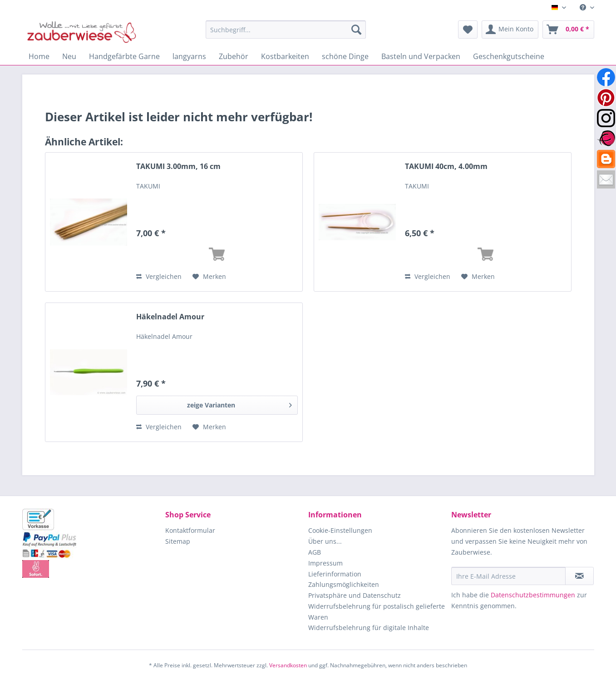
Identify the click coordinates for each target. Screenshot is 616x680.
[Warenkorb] (568, 30)
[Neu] (69, 56)
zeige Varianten (239, 404)
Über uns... (325, 541)
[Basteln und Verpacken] (421, 56)
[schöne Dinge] (345, 56)
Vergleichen (159, 276)
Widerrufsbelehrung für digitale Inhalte (369, 628)
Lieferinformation (335, 574)
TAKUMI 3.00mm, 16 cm (178, 166)
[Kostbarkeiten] (285, 56)
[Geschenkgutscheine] (509, 56)
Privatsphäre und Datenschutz (355, 595)
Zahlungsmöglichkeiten (344, 584)
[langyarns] (189, 56)
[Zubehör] (234, 56)
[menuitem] (584, 7)
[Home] (39, 56)
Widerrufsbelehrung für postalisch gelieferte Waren (377, 612)
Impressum (325, 563)
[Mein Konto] (510, 30)
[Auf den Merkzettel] (209, 277)
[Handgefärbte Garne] (124, 56)
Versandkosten (288, 665)
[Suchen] (356, 30)
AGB (315, 552)
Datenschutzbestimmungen (533, 595)
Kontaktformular (190, 530)
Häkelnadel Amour (170, 317)
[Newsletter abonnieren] (579, 576)
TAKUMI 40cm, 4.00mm (446, 166)
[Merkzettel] (468, 30)
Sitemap (178, 541)
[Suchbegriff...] (286, 30)
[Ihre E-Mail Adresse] (508, 576)
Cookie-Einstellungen (340, 530)
